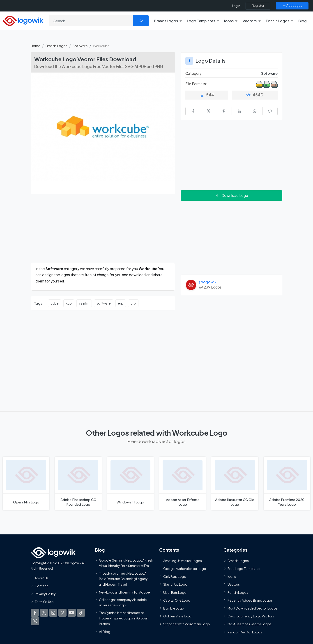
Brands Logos (56, 46)
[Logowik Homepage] (23, 20)
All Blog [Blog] (105, 632)
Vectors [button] (250, 21)
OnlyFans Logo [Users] (175, 576)
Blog (303, 21)
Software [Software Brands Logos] (269, 73)
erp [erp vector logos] (121, 303)
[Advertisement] (103, 231)
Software (80, 46)
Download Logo (232, 195)
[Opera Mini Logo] (26, 484)
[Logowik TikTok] (81, 613)
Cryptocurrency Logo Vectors (251, 616)
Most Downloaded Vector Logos (252, 608)
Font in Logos (238, 592)
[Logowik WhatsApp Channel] (35, 621)
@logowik (208, 282)
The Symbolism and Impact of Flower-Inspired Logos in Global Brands (123, 618)
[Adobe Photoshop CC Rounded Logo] (78, 484)
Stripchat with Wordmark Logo (187, 624)
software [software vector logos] (104, 303)
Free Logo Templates (244, 569)
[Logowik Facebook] (35, 613)
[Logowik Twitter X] (44, 613)
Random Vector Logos (245, 632)
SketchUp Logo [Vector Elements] (175, 584)
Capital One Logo (177, 600)
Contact (41, 586)
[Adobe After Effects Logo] (183, 484)
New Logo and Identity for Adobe (124, 592)
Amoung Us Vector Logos (183, 561)
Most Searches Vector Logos (250, 624)
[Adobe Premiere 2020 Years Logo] (287, 484)
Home (36, 46)
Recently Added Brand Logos (250, 600)
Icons (232, 576)
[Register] (258, 6)
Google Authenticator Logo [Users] (185, 569)
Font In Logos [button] (278, 21)
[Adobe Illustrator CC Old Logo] (235, 484)
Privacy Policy (45, 594)
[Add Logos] (292, 6)
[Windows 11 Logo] (130, 484)
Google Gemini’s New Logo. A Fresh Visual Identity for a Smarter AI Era (126, 563)
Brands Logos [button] (166, 21)
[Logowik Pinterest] (62, 613)
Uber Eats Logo (175, 592)
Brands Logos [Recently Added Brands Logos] (238, 561)
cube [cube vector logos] (55, 303)
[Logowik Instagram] (53, 613)
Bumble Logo (174, 608)
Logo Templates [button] (201, 21)
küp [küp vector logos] (69, 303)
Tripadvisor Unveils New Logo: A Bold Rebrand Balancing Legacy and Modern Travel (123, 579)
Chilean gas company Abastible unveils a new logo (123, 602)
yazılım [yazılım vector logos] (84, 303)
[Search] (91, 21)
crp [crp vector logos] (133, 303)
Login (236, 6)
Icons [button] (229, 21)
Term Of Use (44, 602)
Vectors (234, 584)
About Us (42, 578)
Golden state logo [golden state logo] (177, 616)
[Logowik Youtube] (72, 613)
